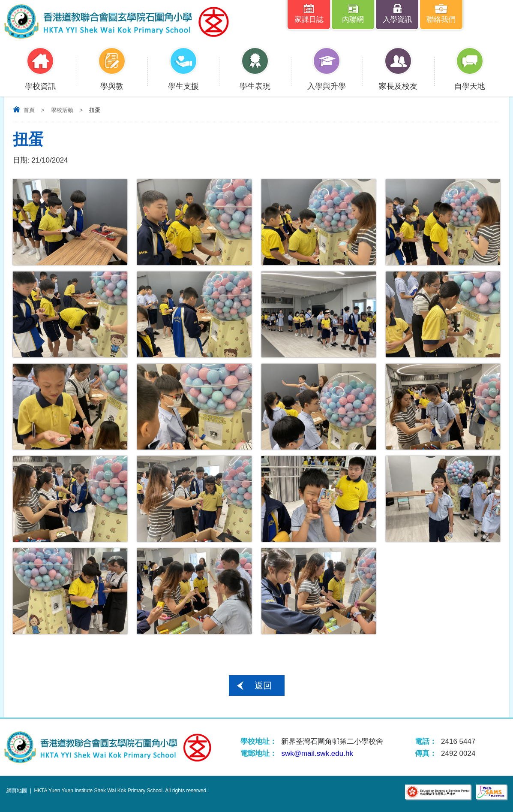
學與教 (112, 81)
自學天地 (470, 81)
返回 (263, 685)
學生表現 (255, 81)
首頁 (29, 110)
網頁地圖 (17, 791)
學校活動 (62, 110)
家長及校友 (398, 81)
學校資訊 (40, 81)
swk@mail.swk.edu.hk (317, 753)
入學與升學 (327, 81)
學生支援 (183, 81)
